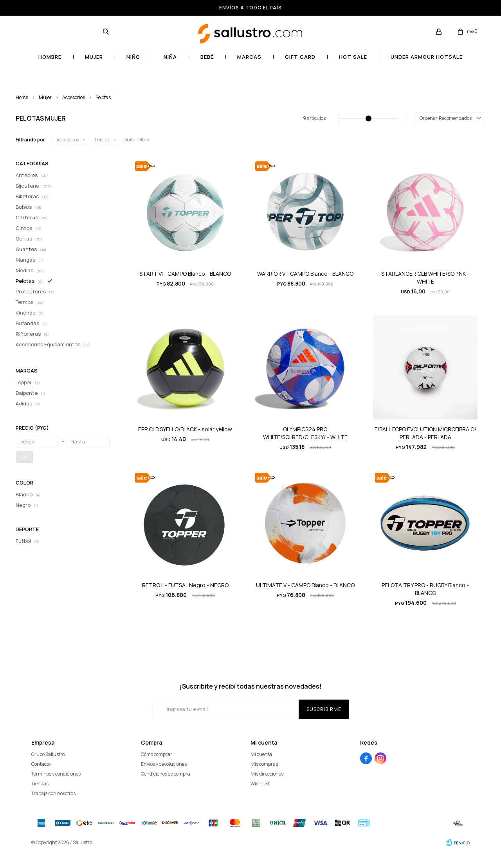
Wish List (260, 784)
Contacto (41, 764)
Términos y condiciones (56, 774)
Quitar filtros (137, 140)
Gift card (300, 57)
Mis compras (264, 764)
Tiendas (40, 784)
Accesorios (74, 97)
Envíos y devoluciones (164, 764)
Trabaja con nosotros (53, 793)
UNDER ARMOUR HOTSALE (427, 57)
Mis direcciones (267, 774)
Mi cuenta (261, 754)
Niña (170, 57)
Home (22, 97)
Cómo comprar (157, 754)
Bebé (207, 57)
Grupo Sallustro (48, 754)
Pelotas (103, 97)
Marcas (249, 57)
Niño (133, 57)
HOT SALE (353, 57)
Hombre (50, 57)
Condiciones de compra (166, 774)
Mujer (94, 57)
